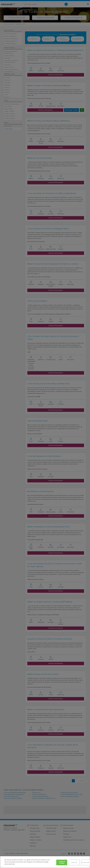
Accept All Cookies (62, 862)
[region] (45, 862)
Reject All (74, 863)
